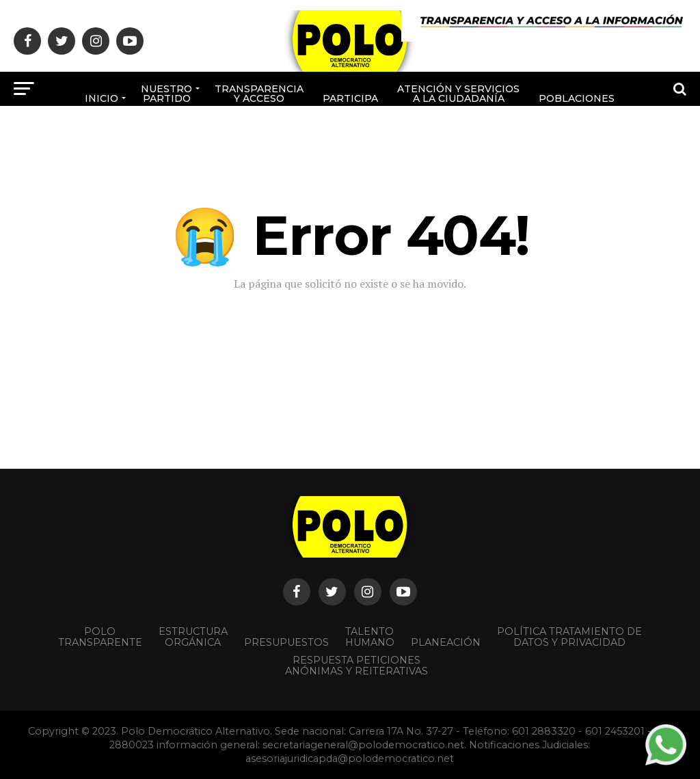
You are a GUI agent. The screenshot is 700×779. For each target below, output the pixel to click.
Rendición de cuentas (382, 139)
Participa (350, 98)
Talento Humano (370, 637)
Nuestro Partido (166, 94)
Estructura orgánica (193, 637)
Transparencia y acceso (259, 94)
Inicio (102, 98)
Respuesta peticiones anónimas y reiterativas (356, 666)
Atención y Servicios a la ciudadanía (458, 94)
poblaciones (577, 98)
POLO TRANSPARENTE (100, 637)
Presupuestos (286, 642)
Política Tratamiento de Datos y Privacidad (569, 637)
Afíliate (301, 144)
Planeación (446, 642)
